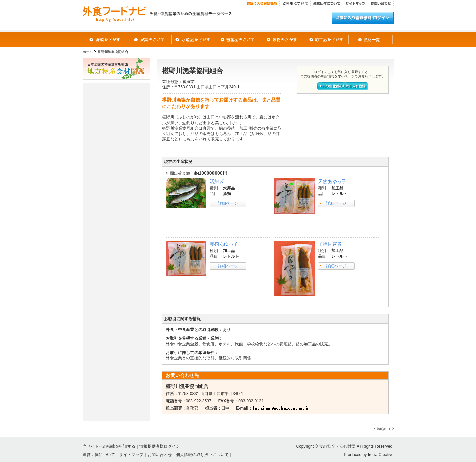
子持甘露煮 (330, 244)
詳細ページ (228, 203)
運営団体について (99, 455)
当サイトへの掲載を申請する (109, 446)
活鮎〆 (217, 181)
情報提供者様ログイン (160, 446)
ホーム (88, 52)
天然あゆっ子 (332, 181)
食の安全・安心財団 (337, 446)
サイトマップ (131, 455)
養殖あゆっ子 (224, 244)
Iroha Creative (381, 455)
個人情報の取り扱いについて (202, 455)
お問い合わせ (160, 455)
